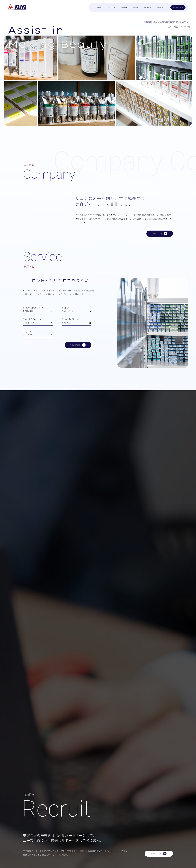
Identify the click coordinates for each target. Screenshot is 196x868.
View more (160, 234)
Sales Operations (38, 310)
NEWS (135, 7)
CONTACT (161, 7)
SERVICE (112, 7)
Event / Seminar (38, 321)
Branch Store (77, 321)
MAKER (124, 7)
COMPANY (98, 7)
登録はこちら (178, 7)
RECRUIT (148, 7)
